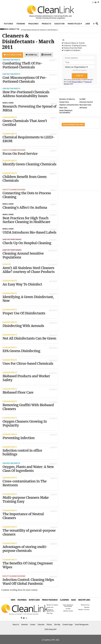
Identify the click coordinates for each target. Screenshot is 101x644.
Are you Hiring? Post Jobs (73, 125)
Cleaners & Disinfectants (69, 105)
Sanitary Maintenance (44, 16)
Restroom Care (85, 105)
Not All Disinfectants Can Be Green (30, 339)
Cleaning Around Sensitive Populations (23, 255)
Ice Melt (83, 99)
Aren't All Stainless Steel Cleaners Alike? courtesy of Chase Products (30, 271)
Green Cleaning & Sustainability (66, 112)
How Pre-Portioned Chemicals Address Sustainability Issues (26, 94)
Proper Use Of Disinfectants (30, 314)
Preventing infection (30, 439)
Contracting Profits (61, 16)
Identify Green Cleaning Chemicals (30, 165)
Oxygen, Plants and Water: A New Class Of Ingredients (28, 469)
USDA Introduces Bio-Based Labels (29, 232)
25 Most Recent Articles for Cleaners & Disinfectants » (40, 30)
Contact (33, 625)
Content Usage (68, 625)
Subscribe (41, 625)
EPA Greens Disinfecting (30, 352)
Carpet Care (64, 102)
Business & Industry (67, 99)
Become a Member (16, 614)
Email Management (82, 625)
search (97, 24)
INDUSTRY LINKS (84, 600)
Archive (46, 55)
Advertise (24, 625)
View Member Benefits (31, 614)
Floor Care (63, 108)
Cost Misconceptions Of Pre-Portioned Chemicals (25, 80)
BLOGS (74, 600)
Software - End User (84, 610)
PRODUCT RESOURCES (50, 600)
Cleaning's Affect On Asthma (25, 208)
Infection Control (86, 102)
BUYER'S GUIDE (34, 600)
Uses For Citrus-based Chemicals (30, 364)
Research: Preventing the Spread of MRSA (29, 108)
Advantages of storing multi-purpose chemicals (30, 550)
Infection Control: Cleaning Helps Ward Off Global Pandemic (28, 582)
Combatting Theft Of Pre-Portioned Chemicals (22, 65)
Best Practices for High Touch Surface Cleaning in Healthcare (26, 220)
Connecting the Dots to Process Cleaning (27, 195)
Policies (49, 625)
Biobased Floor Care (30, 393)
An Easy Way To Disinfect (30, 285)
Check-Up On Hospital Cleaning (27, 243)
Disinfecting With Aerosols (30, 327)
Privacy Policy (77, 82)
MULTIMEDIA (22, 600)
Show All (31, 55)
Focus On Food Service (20, 154)
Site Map (57, 625)
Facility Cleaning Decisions (46, 18)
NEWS (13, 600)
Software (83, 108)
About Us (16, 625)
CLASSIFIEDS (64, 600)
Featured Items (13, 55)
